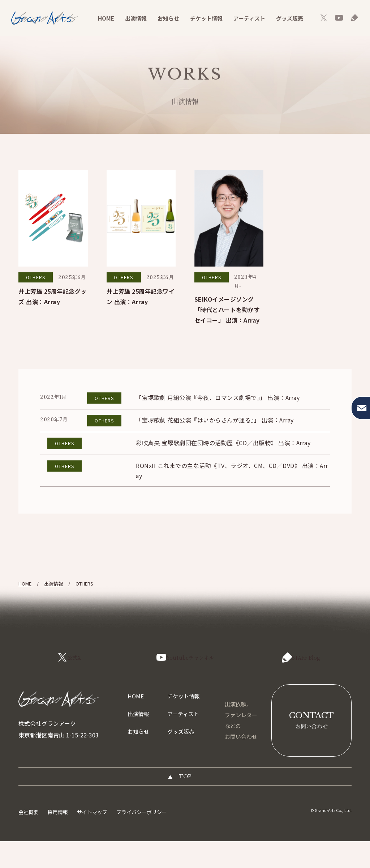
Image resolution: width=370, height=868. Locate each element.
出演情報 (136, 18)
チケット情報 (206, 18)
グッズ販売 (290, 18)
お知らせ (168, 18)
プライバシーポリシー (142, 839)
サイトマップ (92, 839)
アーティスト (249, 18)
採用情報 (58, 839)
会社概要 (29, 839)
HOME (106, 18)
